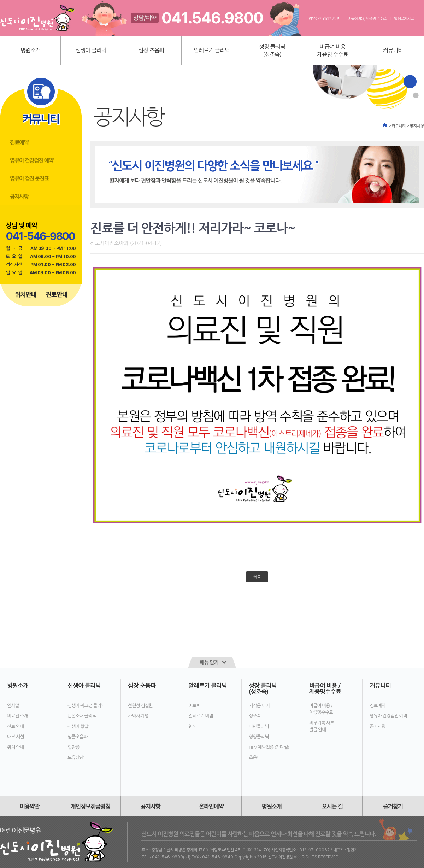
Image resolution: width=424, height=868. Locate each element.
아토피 (194, 706)
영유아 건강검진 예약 (388, 716)
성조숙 (255, 716)
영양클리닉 (259, 737)
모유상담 (75, 758)
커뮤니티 (393, 50)
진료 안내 (16, 726)
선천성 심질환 (140, 706)
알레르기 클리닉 (212, 50)
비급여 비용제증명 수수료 (332, 51)
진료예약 (378, 706)
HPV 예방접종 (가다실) (269, 747)
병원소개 (30, 50)
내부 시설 (16, 737)
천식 (192, 726)
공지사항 (378, 726)
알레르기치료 (404, 19)
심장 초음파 (151, 50)
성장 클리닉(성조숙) (272, 51)
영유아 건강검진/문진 (324, 19)
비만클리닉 (259, 726)
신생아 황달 (78, 726)
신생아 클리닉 (91, 50)
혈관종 (73, 747)
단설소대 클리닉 (82, 716)
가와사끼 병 (138, 716)
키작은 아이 (259, 706)
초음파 (255, 758)
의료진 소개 (17, 716)
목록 (257, 577)
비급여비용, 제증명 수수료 (367, 19)
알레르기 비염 (201, 716)
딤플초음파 (77, 737)
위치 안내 (16, 747)
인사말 (13, 706)
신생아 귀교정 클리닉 (86, 706)
